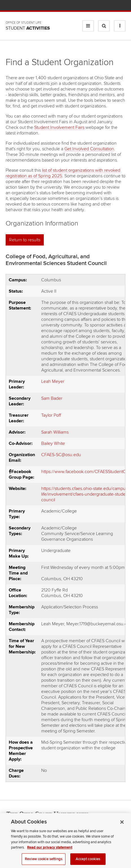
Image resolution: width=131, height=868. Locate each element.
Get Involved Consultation (89, 149)
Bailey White (53, 443)
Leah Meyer (53, 381)
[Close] (122, 831)
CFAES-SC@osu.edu (61, 455)
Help (81, 6)
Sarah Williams (55, 432)
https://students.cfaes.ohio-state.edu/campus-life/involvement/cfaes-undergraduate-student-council (86, 494)
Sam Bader (52, 398)
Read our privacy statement (50, 857)
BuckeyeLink (89, 6)
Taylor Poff (51, 415)
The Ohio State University (17, 6)
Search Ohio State (122, 6)
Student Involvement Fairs (59, 127)
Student (28, 28)
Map (97, 6)
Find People (105, 6)
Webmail (114, 6)
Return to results (25, 240)
